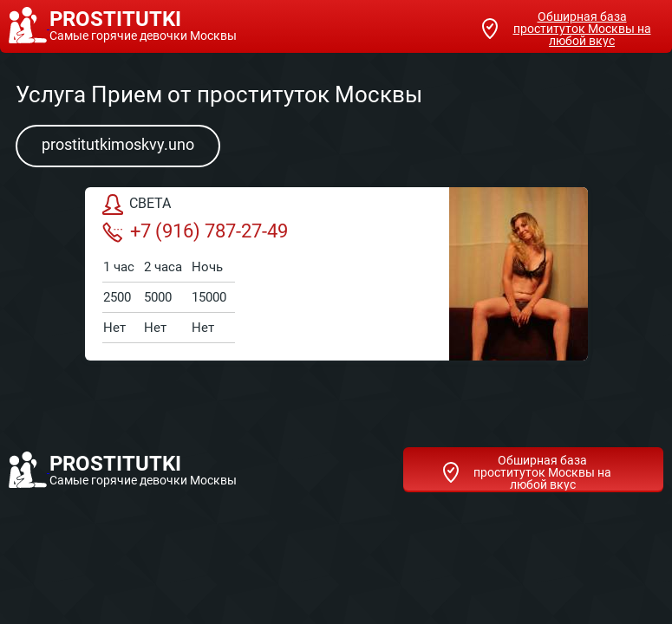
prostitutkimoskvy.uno (118, 144)
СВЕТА (137, 205)
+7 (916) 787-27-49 (195, 231)
